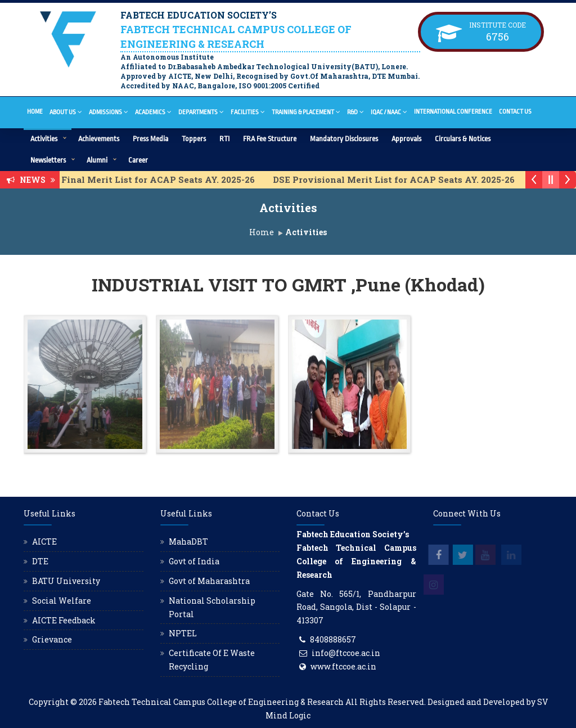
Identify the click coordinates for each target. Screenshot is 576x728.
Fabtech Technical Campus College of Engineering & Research (221, 702)
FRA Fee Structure (270, 139)
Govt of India (194, 561)
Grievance (52, 639)
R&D (355, 112)
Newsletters (48, 160)
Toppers (194, 139)
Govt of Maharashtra (209, 581)
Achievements (99, 139)
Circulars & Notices (463, 139)
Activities (44, 139)
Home (35, 112)
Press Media (150, 139)
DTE (40, 561)
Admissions (109, 112)
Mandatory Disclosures (344, 139)
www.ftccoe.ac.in (343, 666)
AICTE (44, 541)
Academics (153, 112)
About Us (66, 112)
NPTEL (183, 633)
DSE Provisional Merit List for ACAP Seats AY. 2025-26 (403, 179)
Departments (201, 112)
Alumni (97, 160)
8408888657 (333, 639)
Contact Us (515, 112)
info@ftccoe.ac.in (346, 653)
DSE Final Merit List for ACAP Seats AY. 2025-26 (158, 179)
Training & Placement (306, 112)
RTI (224, 139)
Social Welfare (62, 601)
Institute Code (498, 25)
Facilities (248, 112)
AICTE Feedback (64, 620)
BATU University (66, 581)
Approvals (406, 139)
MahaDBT (188, 541)
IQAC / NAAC (389, 112)
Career (138, 160)
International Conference (453, 112)
